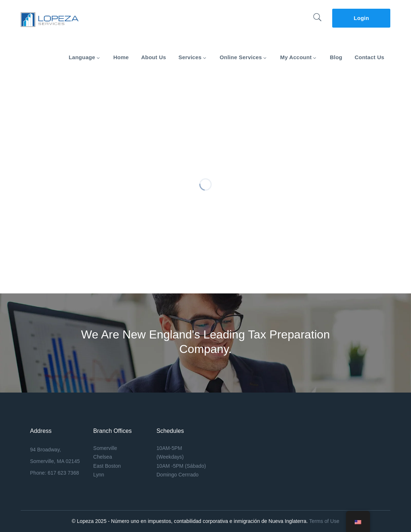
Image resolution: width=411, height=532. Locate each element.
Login (361, 18)
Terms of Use (324, 521)
